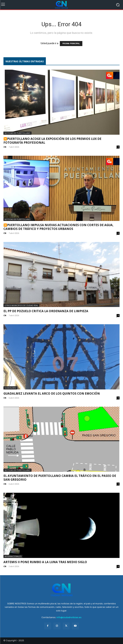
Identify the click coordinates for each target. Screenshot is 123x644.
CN (5, 147)
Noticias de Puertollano (17, 133)
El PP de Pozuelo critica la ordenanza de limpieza (46, 311)
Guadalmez (10, 388)
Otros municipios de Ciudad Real (21, 305)
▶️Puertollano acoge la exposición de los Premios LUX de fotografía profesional (52, 141)
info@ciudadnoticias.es (69, 617)
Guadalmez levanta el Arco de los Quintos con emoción (52, 393)
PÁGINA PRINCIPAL (71, 44)
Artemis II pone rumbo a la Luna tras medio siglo (45, 562)
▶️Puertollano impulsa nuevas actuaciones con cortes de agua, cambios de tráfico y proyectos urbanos (58, 227)
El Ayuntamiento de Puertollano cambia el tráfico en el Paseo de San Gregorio (60, 478)
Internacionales (13, 556)
